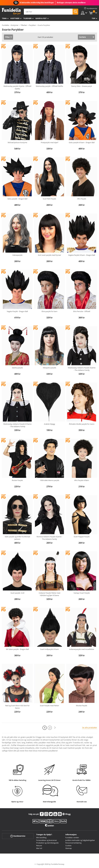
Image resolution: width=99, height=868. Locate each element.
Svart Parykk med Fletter (49, 706)
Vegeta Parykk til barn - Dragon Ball (82, 255)
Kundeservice (18, 836)
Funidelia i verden (72, 838)
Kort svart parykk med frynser (49, 255)
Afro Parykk (82, 199)
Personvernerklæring (73, 843)
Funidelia (5, 25)
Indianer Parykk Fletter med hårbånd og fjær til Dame (49, 594)
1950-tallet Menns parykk (49, 480)
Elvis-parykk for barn (49, 311)
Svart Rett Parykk (49, 199)
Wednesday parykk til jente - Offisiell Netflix (17, 87)
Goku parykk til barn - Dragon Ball (82, 142)
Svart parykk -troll (17, 593)
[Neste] (55, 728)
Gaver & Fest (41, 18)
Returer (39, 846)
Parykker (32, 25)
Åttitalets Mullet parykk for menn (82, 424)
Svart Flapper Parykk (82, 537)
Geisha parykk (17, 368)
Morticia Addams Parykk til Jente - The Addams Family (49, 538)
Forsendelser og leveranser (47, 840)
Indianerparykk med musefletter (82, 649)
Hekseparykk (17, 255)
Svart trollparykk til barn (49, 649)
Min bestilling (41, 838)
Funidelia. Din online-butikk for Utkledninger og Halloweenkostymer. (11, 11)
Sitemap (69, 848)
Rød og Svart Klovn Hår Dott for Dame (17, 707)
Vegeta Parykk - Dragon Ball (17, 311)
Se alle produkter (90, 728)
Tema (4, 18)
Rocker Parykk (17, 480)
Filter (7, 37)
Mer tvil (39, 848)
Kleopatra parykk (49, 368)
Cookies (68, 846)
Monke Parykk (82, 706)
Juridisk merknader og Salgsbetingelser (80, 840)
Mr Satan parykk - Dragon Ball (17, 649)
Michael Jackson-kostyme (17, 142)
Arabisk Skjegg (49, 424)
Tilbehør (27, 18)
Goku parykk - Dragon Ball (17, 199)
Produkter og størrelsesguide (47, 843)
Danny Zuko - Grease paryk (82, 86)
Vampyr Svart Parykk (82, 593)
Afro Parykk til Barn (82, 480)
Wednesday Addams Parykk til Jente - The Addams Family (82, 369)
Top (93, 18)
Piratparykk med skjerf (49, 142)
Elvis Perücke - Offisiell (82, 311)
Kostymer (15, 18)
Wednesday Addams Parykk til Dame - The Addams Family (17, 425)
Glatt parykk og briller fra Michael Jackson (17, 538)
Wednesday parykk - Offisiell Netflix (49, 86)
